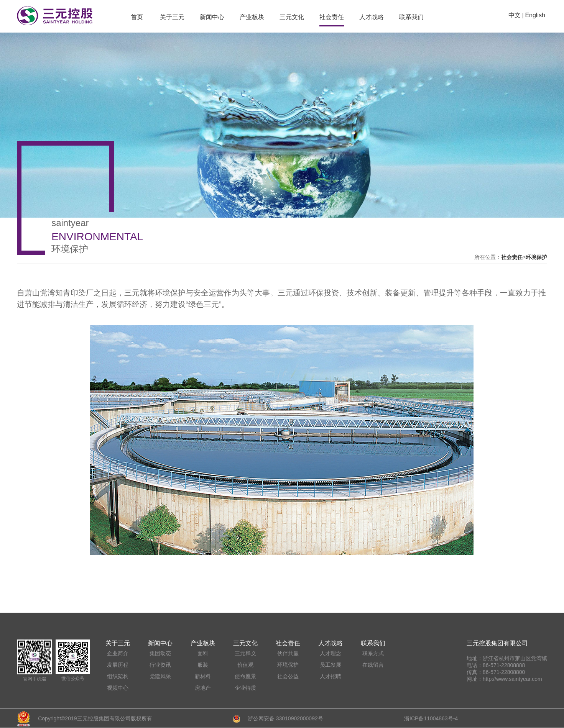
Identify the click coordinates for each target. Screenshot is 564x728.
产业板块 (252, 17)
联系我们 (411, 17)
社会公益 (288, 676)
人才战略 (372, 17)
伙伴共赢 (288, 653)
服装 (203, 665)
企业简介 (118, 653)
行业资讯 (160, 665)
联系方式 (373, 653)
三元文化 (292, 17)
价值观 (245, 665)
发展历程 (118, 665)
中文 (515, 15)
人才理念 (331, 653)
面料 (203, 653)
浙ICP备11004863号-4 (431, 718)
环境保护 (536, 257)
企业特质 (245, 688)
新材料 (203, 676)
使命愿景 (245, 676)
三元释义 (245, 653)
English (535, 15)
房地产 (203, 688)
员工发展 (331, 665)
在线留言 (373, 665)
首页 (137, 17)
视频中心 (118, 688)
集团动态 (160, 653)
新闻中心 (212, 17)
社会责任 (332, 17)
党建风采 (160, 676)
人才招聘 (331, 676)
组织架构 (118, 676)
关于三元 (172, 17)
